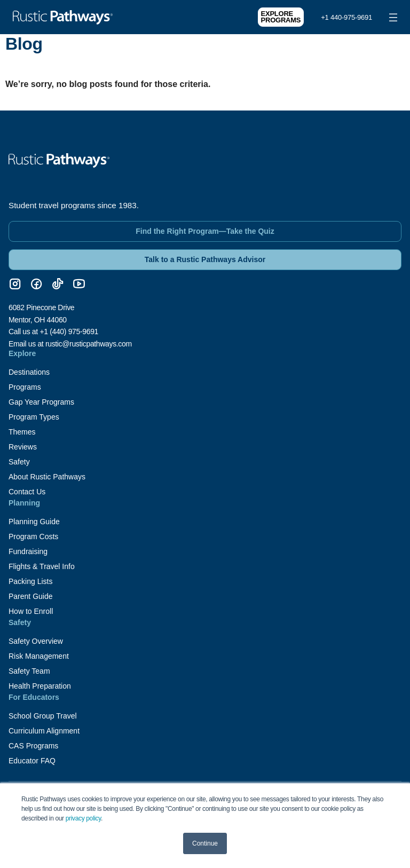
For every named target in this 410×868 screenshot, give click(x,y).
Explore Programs (281, 17)
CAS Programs (33, 746)
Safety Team (29, 671)
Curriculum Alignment (44, 731)
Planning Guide (34, 522)
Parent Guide (31, 596)
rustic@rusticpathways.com (89, 344)
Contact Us (27, 492)
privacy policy (83, 818)
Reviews (23, 447)
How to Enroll (31, 611)
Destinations (29, 372)
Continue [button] (205, 843)
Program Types (34, 417)
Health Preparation (40, 686)
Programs (25, 387)
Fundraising (28, 551)
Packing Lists (30, 581)
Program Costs (33, 536)
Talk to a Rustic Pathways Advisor (205, 259)
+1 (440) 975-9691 (69, 332)
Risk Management (39, 656)
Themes (22, 432)
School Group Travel (43, 716)
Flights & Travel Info (42, 566)
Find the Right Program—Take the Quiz (205, 231)
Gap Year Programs (41, 402)
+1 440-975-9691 (346, 17)
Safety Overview (36, 641)
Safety (19, 462)
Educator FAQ (32, 761)
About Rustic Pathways (47, 477)
